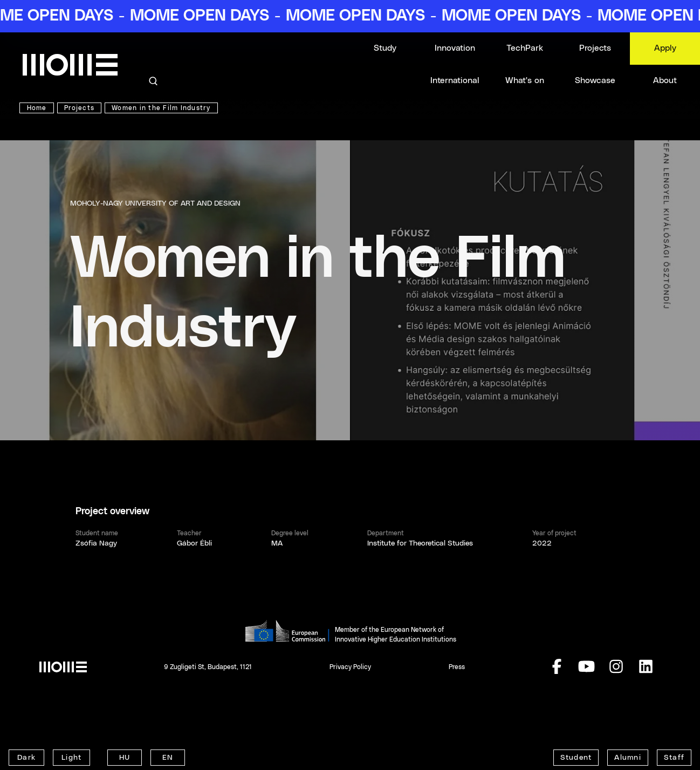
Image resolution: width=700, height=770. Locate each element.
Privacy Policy (350, 667)
